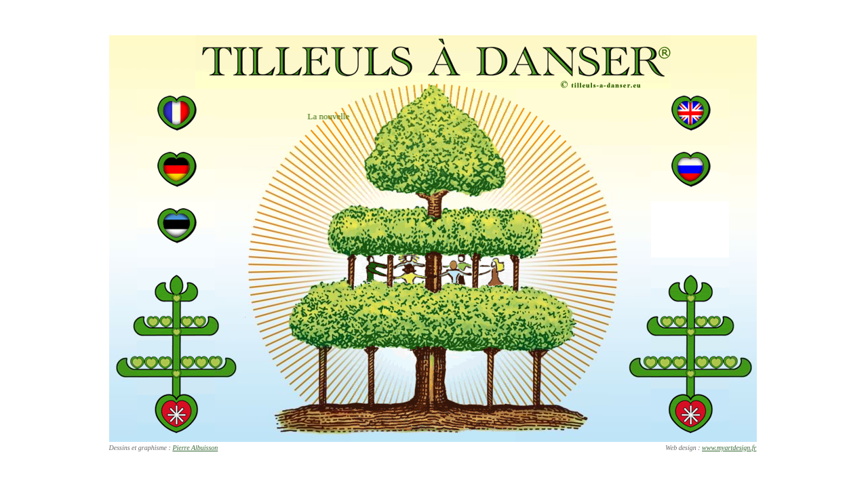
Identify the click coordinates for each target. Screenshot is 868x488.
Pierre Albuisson (195, 448)
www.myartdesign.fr (729, 448)
